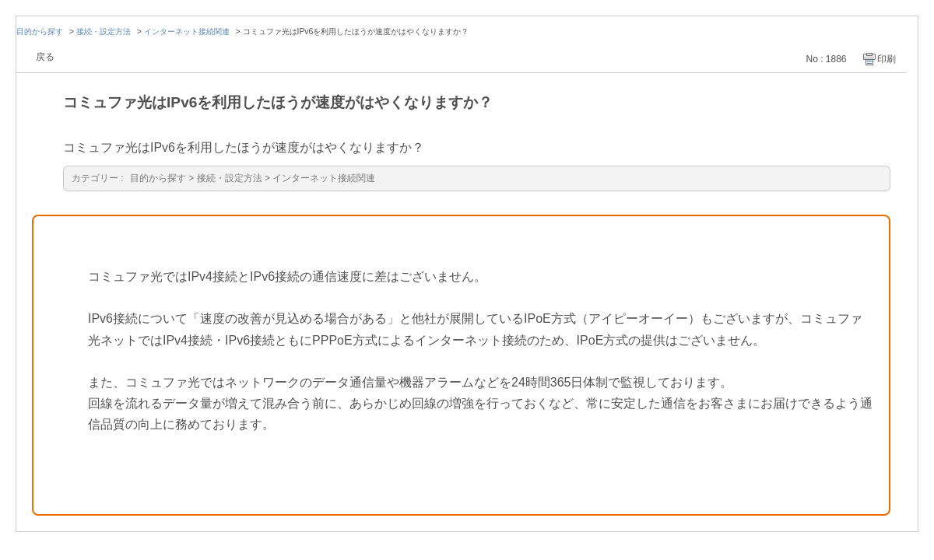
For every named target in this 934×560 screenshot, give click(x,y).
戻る (45, 57)
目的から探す (40, 31)
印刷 (887, 59)
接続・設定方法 (104, 31)
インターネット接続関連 (187, 31)
